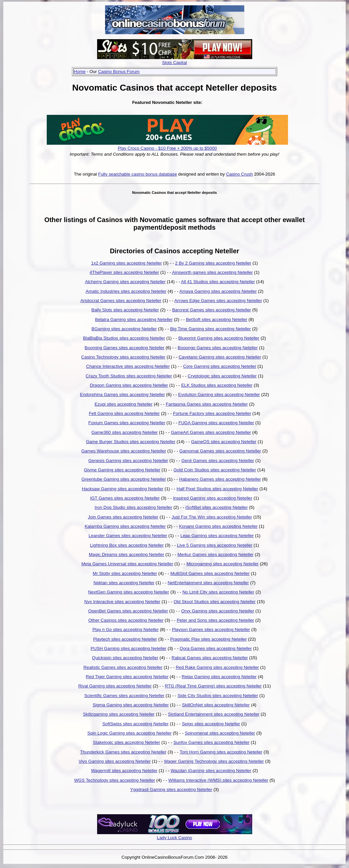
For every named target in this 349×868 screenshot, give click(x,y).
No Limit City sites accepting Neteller (218, 592)
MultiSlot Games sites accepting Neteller (210, 573)
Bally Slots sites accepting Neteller (125, 310)
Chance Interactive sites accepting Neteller (128, 366)
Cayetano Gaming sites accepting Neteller (220, 357)
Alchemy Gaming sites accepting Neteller (125, 282)
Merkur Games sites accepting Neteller (215, 554)
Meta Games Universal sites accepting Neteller (127, 564)
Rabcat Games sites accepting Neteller (210, 658)
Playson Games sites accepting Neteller (211, 630)
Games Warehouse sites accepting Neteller (124, 451)
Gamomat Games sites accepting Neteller (220, 451)
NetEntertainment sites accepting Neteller (208, 583)
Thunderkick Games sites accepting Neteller (123, 752)
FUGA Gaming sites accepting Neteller (216, 423)
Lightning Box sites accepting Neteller (127, 545)
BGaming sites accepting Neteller (124, 329)
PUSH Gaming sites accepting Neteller (128, 648)
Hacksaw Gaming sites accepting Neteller (123, 489)
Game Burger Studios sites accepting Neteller (131, 442)
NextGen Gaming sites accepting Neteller (129, 592)
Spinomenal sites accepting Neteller (220, 733)
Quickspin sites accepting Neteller (125, 658)
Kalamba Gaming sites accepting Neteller (125, 526)
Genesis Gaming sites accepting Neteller (128, 461)
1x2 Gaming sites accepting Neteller (126, 263)
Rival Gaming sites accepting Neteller (115, 686)
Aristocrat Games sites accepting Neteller (121, 301)
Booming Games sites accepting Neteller (124, 348)
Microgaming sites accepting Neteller (222, 564)
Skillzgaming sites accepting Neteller (119, 714)
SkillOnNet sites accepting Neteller (216, 705)
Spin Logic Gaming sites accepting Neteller (130, 733)
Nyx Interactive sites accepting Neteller (122, 602)
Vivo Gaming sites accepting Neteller (115, 761)
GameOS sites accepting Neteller (224, 442)
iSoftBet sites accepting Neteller (216, 507)
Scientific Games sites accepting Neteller (124, 696)
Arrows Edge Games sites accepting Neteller (218, 301)
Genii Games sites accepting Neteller (218, 461)
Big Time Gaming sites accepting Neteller (210, 329)
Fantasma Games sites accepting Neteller (207, 404)
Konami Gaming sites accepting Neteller (218, 526)
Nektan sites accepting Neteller (124, 583)
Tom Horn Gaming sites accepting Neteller (221, 752)
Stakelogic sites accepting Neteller (126, 742)
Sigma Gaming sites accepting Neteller (131, 705)
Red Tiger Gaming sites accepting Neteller (127, 677)
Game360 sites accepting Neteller (125, 432)
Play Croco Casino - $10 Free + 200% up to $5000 (167, 148)
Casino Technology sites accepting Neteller (123, 357)
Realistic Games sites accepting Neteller (123, 667)
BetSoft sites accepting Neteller (217, 319)
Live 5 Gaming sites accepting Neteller (215, 545)
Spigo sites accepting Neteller (211, 724)
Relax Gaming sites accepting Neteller (219, 677)
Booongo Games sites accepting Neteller (218, 348)
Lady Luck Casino (175, 838)
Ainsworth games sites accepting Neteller (212, 272)
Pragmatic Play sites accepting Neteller (209, 639)
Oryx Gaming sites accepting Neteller (218, 611)
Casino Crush (239, 174)
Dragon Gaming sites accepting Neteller (129, 385)
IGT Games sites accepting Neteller (125, 498)
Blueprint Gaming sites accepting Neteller (219, 338)
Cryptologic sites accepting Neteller (222, 376)
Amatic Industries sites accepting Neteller (126, 291)
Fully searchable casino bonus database (138, 174)
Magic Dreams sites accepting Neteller (126, 554)
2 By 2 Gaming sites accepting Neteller (213, 263)
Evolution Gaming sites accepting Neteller (219, 395)
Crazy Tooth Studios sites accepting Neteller (129, 376)
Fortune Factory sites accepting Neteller (212, 413)
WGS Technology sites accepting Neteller (115, 780)
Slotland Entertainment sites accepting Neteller (213, 714)
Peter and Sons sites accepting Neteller (215, 620)
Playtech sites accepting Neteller (125, 639)
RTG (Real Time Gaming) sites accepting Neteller (213, 686)
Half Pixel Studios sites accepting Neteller (217, 489)
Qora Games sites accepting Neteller (216, 648)
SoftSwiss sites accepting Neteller (136, 724)
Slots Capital (174, 63)
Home (80, 72)
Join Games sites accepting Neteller (123, 517)
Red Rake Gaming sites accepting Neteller (217, 667)
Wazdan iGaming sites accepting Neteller (211, 771)
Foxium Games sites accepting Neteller (127, 423)
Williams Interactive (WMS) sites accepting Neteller (218, 780)
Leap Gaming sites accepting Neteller (217, 536)
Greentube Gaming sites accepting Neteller (124, 479)
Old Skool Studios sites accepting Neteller (215, 602)
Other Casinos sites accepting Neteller (126, 620)
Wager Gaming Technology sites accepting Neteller (214, 761)
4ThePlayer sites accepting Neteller (124, 272)
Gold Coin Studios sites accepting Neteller (215, 470)
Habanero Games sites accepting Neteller (220, 479)
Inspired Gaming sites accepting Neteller (213, 498)
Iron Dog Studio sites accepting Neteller (133, 507)
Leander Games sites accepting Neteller (128, 536)
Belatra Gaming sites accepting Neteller (134, 319)
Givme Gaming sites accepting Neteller (122, 470)
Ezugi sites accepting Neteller (123, 404)
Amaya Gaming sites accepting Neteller (218, 291)
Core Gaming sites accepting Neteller (220, 366)
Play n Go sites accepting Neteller (126, 630)
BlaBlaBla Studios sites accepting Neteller (124, 338)
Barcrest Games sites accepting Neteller (211, 310)
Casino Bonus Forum (119, 72)
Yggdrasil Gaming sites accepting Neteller (171, 789)
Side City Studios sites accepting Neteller (218, 696)
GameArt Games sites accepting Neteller (211, 432)
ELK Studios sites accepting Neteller (217, 385)
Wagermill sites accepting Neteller (124, 771)
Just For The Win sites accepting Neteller (212, 517)
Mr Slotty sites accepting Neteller (125, 573)
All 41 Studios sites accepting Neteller (218, 282)
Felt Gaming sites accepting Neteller (124, 413)
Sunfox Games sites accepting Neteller (211, 742)
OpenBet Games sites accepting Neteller (128, 611)
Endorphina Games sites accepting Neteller (122, 395)
